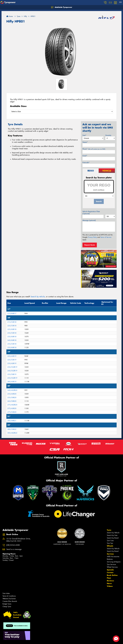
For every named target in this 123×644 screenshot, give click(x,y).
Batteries (110, 559)
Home (10, 16)
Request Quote (90, 245)
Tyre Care (110, 541)
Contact (110, 572)
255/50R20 (12, 398)
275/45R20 (12, 408)
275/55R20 (12, 412)
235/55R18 (12, 333)
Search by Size (112, 535)
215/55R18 (12, 322)
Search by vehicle (38, 297)
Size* (84, 135)
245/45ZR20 (12, 390)
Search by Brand (113, 538)
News (109, 583)
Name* (85, 142)
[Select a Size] (61, 112)
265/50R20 (12, 401)
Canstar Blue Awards (10, 601)
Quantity (108, 135)
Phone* (94, 149)
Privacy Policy (92, 237)
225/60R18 (12, 329)
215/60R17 (12, 313)
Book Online (112, 575)
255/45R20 (12, 394)
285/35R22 (12, 429)
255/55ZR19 (12, 378)
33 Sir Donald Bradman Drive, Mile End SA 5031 (19, 540)
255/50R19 (12, 374)
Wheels (110, 546)
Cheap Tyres (7, 607)
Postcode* (86, 163)
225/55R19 (12, 360)
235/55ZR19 (12, 367)
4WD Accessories (113, 557)
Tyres (109, 530)
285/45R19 (12, 382)
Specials (110, 570)
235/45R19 (12, 363)
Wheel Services (112, 567)
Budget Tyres (7, 604)
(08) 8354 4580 (13, 545)
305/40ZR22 (12, 433)
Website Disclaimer (9, 599)
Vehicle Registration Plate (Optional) (91, 213)
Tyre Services (111, 564)
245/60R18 (12, 340)
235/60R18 (12, 337)
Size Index (6, 593)
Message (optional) (89, 220)
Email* (85, 156)
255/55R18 (12, 344)
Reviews (110, 581)
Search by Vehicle (113, 533)
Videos (110, 586)
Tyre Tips (110, 543)
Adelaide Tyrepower (62, 7)
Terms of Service (106, 237)
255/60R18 (12, 348)
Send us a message (14, 549)
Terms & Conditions (9, 596)
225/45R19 (12, 356)
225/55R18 (12, 326)
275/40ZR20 (12, 405)
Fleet (109, 578)
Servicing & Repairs (114, 562)
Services (110, 554)
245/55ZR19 (12, 371)
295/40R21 (12, 421)
